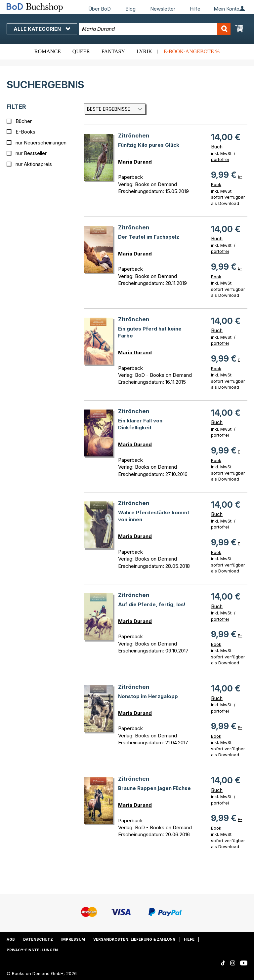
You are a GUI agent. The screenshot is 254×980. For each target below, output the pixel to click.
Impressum (73, 939)
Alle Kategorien (42, 29)
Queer (81, 51)
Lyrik (144, 51)
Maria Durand (135, 162)
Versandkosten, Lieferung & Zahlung (134, 939)
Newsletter (163, 9)
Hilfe (195, 9)
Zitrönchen (134, 136)
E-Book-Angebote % (192, 51)
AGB (11, 939)
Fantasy (113, 51)
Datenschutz (38, 939)
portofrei (220, 159)
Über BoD (100, 9)
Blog (130, 9)
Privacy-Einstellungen (32, 950)
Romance (48, 51)
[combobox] (155, 29)
